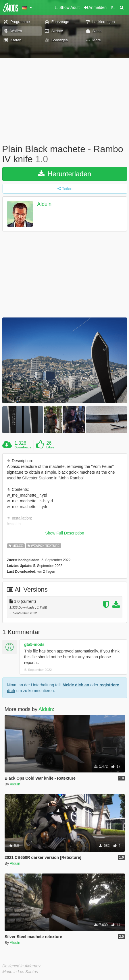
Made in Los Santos (20, 972)
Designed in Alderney (21, 966)
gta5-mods (34, 644)
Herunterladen (65, 174)
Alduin (44, 204)
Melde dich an (76, 685)
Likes (50, 447)
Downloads (23, 447)
